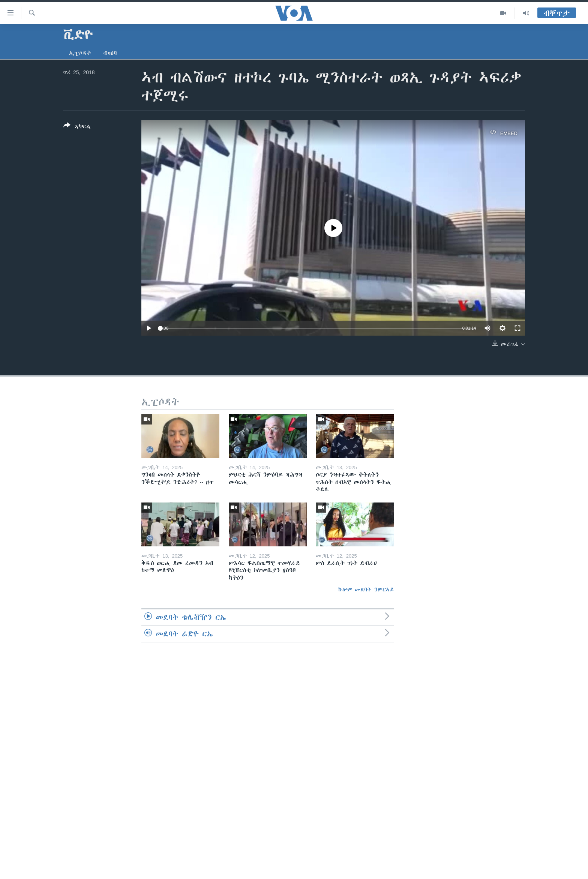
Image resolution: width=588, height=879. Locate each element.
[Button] (77, 127)
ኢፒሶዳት (80, 53)
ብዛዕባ (110, 53)
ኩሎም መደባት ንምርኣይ (366, 589)
